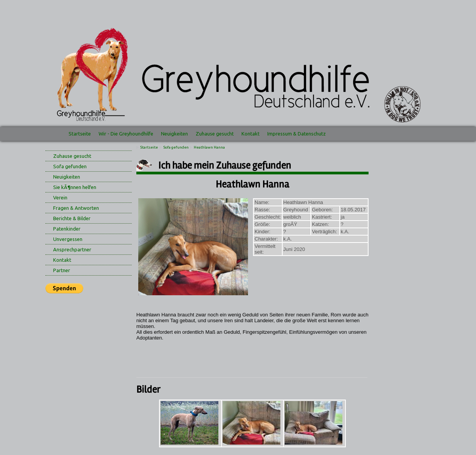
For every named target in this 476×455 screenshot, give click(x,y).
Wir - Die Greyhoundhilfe (126, 134)
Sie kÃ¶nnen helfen (75, 187)
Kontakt (251, 134)
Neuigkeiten (174, 134)
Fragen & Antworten (76, 208)
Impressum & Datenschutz (297, 134)
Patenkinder (67, 229)
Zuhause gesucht (215, 134)
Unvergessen (68, 239)
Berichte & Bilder (72, 218)
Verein (60, 197)
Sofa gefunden (70, 166)
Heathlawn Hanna (209, 147)
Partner (62, 270)
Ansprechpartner (72, 249)
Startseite (80, 134)
